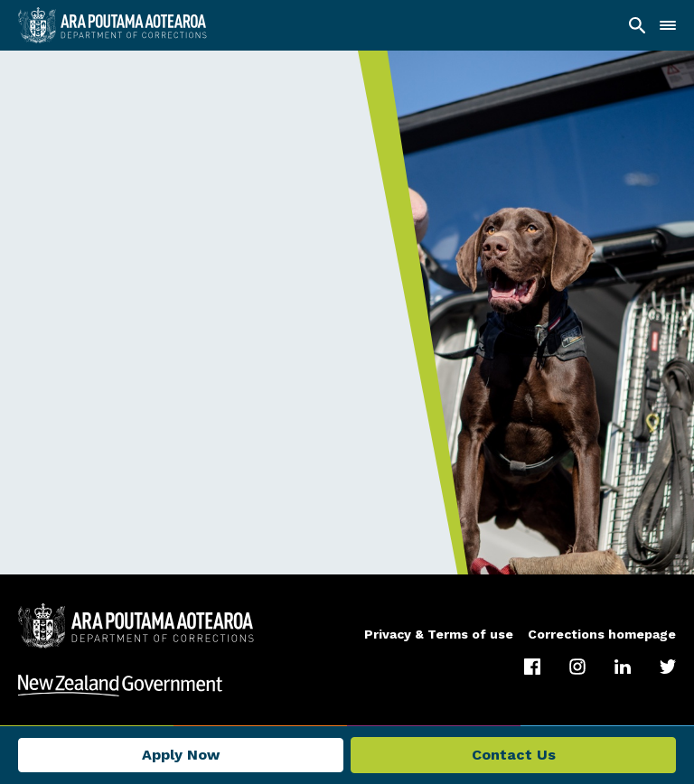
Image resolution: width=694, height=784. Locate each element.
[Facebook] (532, 667)
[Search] (637, 25)
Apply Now (181, 755)
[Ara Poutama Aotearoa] (113, 25)
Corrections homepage (602, 634)
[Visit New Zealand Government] (347, 686)
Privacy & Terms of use (439, 634)
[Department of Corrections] (136, 626)
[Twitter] (668, 667)
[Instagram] (577, 667)
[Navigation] (668, 25)
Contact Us (514, 755)
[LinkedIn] (623, 667)
